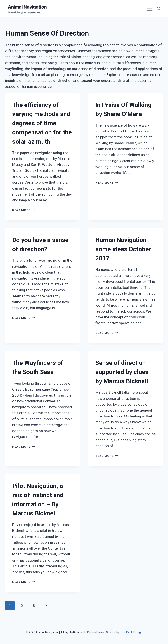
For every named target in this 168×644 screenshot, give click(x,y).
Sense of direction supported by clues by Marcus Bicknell (122, 372)
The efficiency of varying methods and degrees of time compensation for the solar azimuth (42, 123)
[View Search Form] (159, 9)
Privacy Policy (95, 632)
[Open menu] (149, 9)
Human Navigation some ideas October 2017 (123, 249)
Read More (24, 210)
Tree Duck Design (131, 632)
